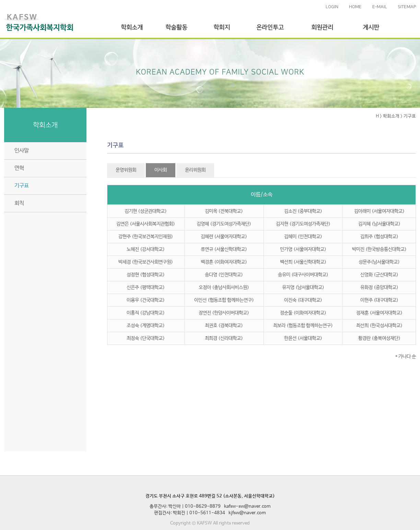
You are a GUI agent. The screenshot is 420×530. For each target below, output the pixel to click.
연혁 (19, 168)
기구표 (22, 186)
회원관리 (322, 27)
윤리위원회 (195, 170)
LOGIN (332, 7)
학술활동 (176, 27)
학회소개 (132, 27)
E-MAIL (380, 7)
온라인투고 (270, 27)
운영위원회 (126, 170)
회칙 (19, 203)
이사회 (161, 170)
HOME (355, 7)
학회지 (222, 27)
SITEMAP (407, 7)
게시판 (371, 27)
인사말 (22, 151)
